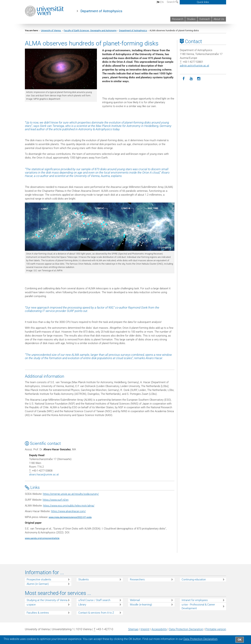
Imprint (145, 629)
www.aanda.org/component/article (42, 538)
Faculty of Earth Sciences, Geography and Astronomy (90, 30)
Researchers (137, 579)
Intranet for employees (195, 600)
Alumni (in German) (38, 584)
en (160, 2)
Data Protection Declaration (186, 629)
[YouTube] (191, 79)
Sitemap (133, 629)
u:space (31, 605)
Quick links (203, 2)
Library (82, 605)
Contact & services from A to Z (96, 613)
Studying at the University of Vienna (47, 600)
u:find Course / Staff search (94, 600)
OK (240, 640)
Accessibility (159, 629)
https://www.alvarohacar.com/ (68, 511)
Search (173, 2)
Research (178, 19)
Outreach (205, 19)
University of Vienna (51, 30)
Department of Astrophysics (101, 11)
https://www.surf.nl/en (56, 500)
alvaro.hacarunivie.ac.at (44, 475)
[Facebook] (184, 79)
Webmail (135, 600)
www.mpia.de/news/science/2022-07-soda (70, 517)
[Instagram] (199, 79)
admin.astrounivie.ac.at (195, 66)
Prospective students (39, 579)
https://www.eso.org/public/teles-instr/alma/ (69, 506)
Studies (191, 19)
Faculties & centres (38, 613)
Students (84, 579)
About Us (219, 19)
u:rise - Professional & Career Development (198, 606)
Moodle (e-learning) (141, 605)
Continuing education (194, 579)
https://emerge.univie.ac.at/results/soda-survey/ (71, 494)
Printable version (216, 629)
